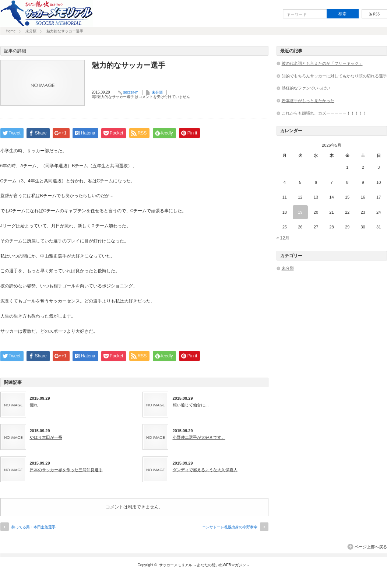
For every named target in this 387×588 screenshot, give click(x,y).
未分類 (31, 31)
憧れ (34, 405)
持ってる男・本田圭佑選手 (34, 527)
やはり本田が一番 (46, 437)
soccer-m (131, 92)
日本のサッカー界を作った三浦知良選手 (66, 470)
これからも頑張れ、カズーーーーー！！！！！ (324, 113)
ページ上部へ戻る (371, 547)
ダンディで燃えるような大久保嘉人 (205, 470)
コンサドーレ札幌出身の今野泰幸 (230, 527)
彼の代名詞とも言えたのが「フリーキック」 (322, 63)
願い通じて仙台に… (191, 405)
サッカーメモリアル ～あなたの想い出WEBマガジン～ (204, 565)
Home (11, 31)
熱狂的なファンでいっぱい (306, 88)
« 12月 (283, 238)
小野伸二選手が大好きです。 (199, 437)
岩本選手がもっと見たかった (308, 101)
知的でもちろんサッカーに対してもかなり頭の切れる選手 (334, 76)
